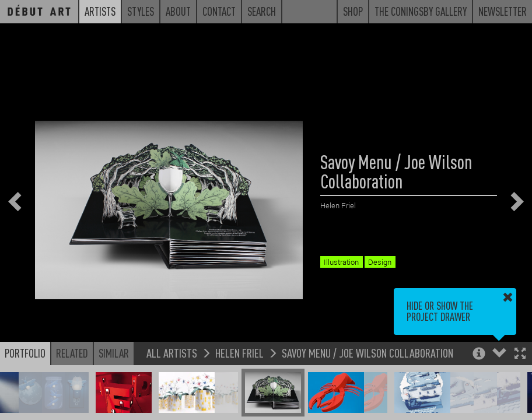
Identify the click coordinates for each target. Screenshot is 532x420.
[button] (520, 354)
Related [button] (72, 353)
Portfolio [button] (25, 353)
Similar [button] (114, 353)
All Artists (172, 353)
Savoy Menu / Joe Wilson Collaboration (367, 353)
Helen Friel (239, 353)
